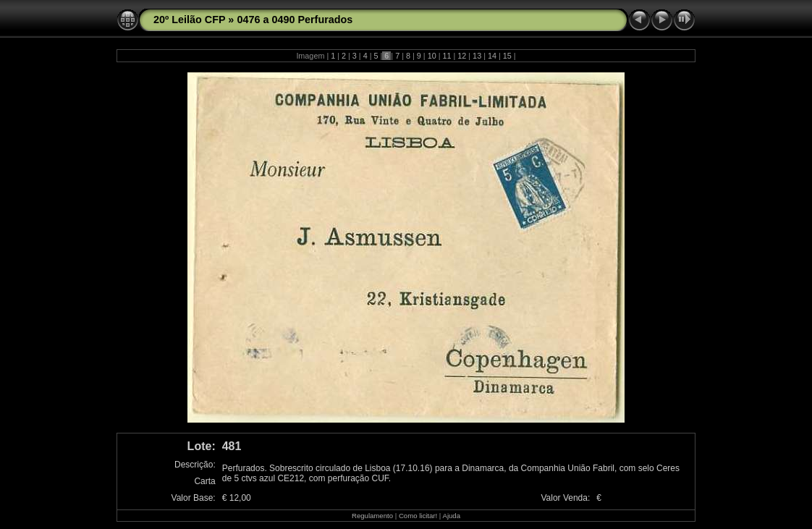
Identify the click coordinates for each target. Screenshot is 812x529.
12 (462, 56)
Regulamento (372, 516)
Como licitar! (418, 516)
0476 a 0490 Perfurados (295, 20)
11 (447, 56)
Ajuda (451, 516)
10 (432, 56)
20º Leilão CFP (189, 20)
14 (492, 56)
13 (477, 56)
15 (507, 56)
